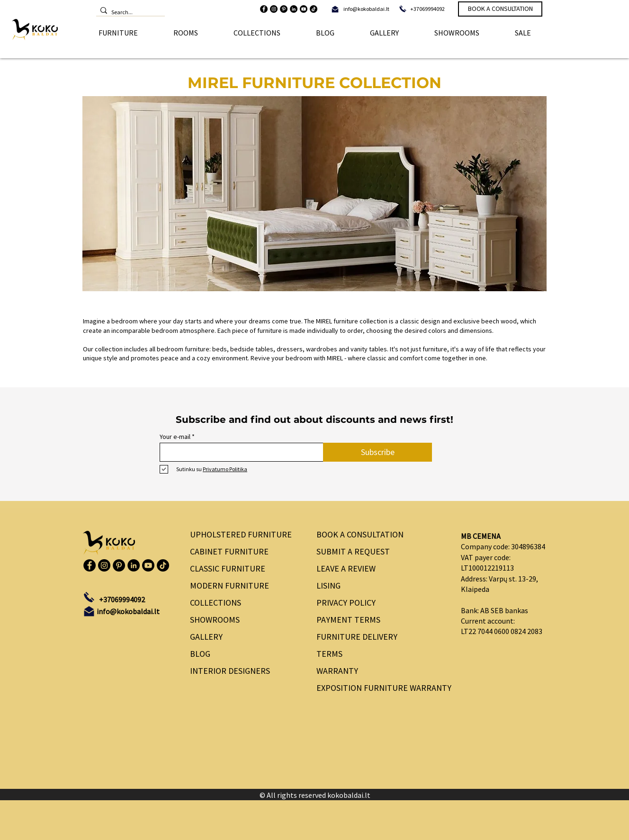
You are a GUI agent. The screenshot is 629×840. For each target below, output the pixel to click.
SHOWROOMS (215, 620)
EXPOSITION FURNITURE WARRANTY (381, 688)
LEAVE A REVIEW (346, 568)
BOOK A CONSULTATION (360, 534)
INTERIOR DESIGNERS (230, 671)
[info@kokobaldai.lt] (366, 9)
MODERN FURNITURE (229, 585)
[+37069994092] (427, 9)
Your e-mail (175, 437)
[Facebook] (264, 9)
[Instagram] (274, 9)
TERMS (329, 654)
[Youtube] (304, 9)
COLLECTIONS (216, 603)
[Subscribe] (377, 452)
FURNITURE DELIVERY (357, 637)
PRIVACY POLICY (346, 603)
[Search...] (128, 13)
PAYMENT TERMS (348, 620)
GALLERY (206, 637)
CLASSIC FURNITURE (228, 568)
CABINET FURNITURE (229, 551)
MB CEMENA (481, 536)
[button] (118, 33)
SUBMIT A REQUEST (353, 551)
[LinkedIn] (294, 9)
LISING (328, 585)
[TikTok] (314, 9)
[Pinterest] (284, 9)
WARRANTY (337, 671)
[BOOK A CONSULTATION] (500, 9)
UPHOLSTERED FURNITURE (241, 534)
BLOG (200, 654)
